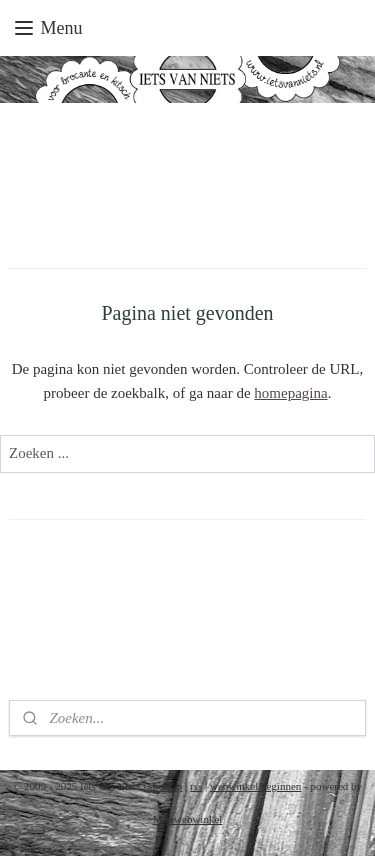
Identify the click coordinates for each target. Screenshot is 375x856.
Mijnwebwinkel (188, 819)
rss (196, 786)
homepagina (290, 393)
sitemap (165, 786)
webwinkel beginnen (255, 786)
